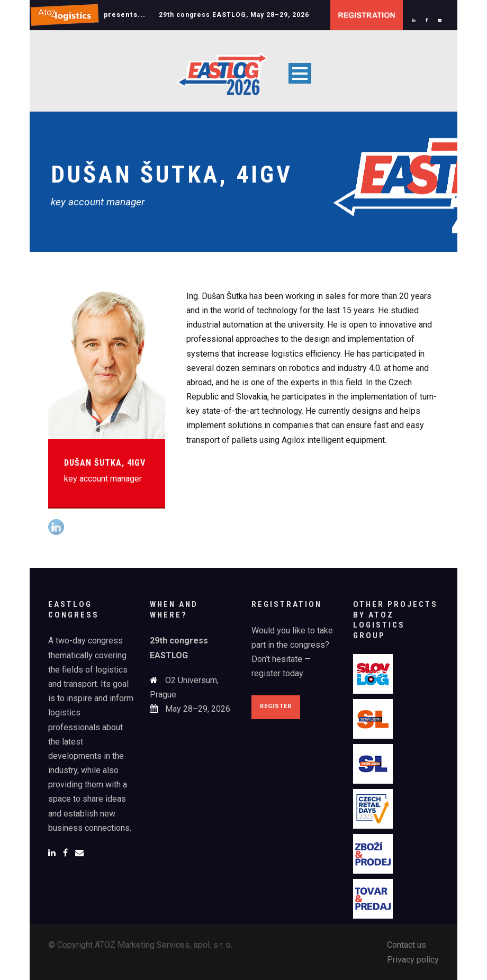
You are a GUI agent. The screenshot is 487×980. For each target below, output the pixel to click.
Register (276, 706)
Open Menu (300, 73)
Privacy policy (413, 960)
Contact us (407, 945)
